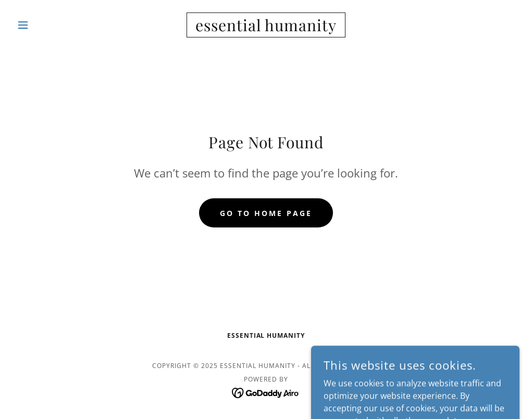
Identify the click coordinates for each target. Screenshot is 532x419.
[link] (266, 28)
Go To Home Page (266, 213)
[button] (51, 25)
